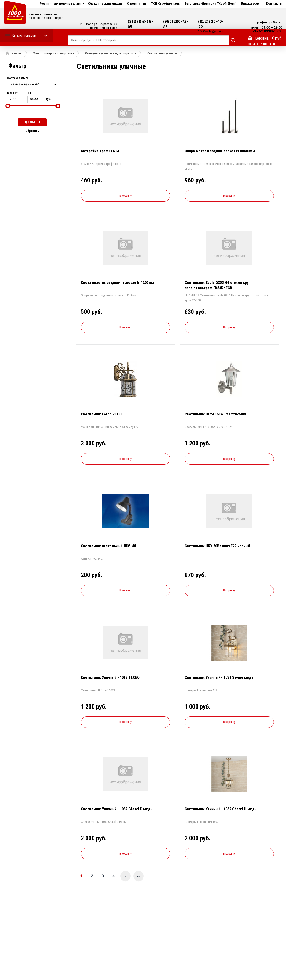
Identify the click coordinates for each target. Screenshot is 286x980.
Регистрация (268, 44)
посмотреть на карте (104, 28)
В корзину (125, 196)
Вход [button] (252, 44)
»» (139, 876)
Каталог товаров (24, 35)
